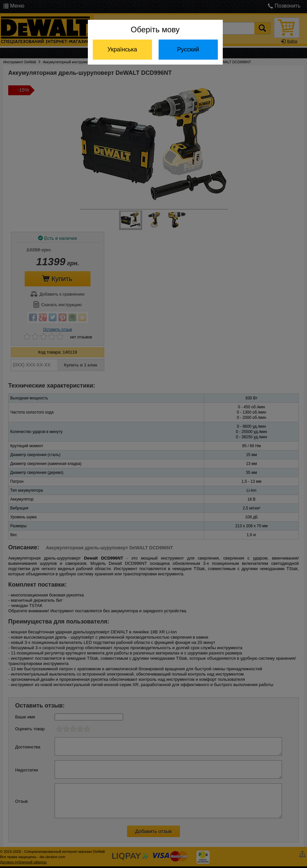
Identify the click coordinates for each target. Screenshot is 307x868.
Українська (122, 49)
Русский (188, 49)
